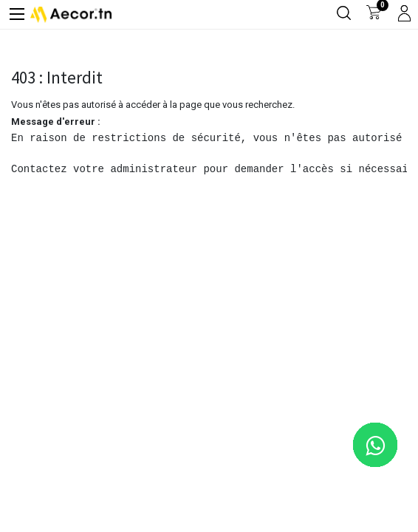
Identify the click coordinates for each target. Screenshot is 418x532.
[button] (383, 497)
